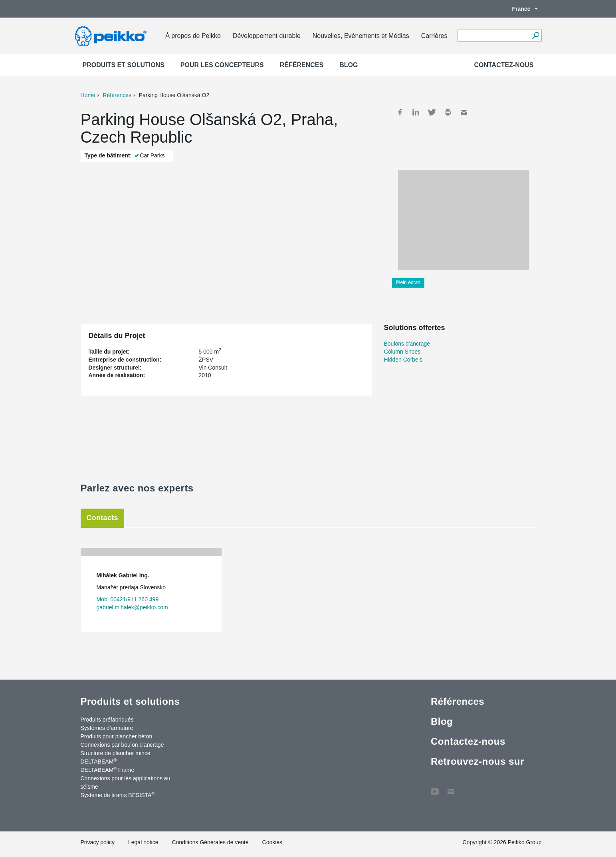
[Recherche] (536, 36)
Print (448, 112)
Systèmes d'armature (107, 728)
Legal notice (143, 842)
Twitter (432, 112)
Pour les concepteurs (222, 65)
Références (302, 65)
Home (88, 95)
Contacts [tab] (102, 518)
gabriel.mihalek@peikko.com (132, 607)
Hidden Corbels (403, 360)
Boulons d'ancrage (407, 344)
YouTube (435, 787)
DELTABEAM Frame (108, 770)
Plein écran (408, 282)
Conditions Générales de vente (210, 842)
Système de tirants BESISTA (118, 795)
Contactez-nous (504, 65)
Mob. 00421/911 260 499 (128, 599)
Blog (349, 65)
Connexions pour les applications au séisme (126, 782)
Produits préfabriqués (107, 720)
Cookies (272, 842)
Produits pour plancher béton (117, 736)
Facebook (400, 112)
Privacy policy (98, 842)
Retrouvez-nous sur (477, 761)
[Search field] (494, 36)
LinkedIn (416, 112)
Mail (464, 112)
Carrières (434, 36)
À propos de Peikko (193, 36)
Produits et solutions (124, 65)
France (521, 9)
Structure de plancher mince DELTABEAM (116, 757)
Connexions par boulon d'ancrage (122, 745)
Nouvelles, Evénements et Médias (361, 36)
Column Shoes (402, 352)
